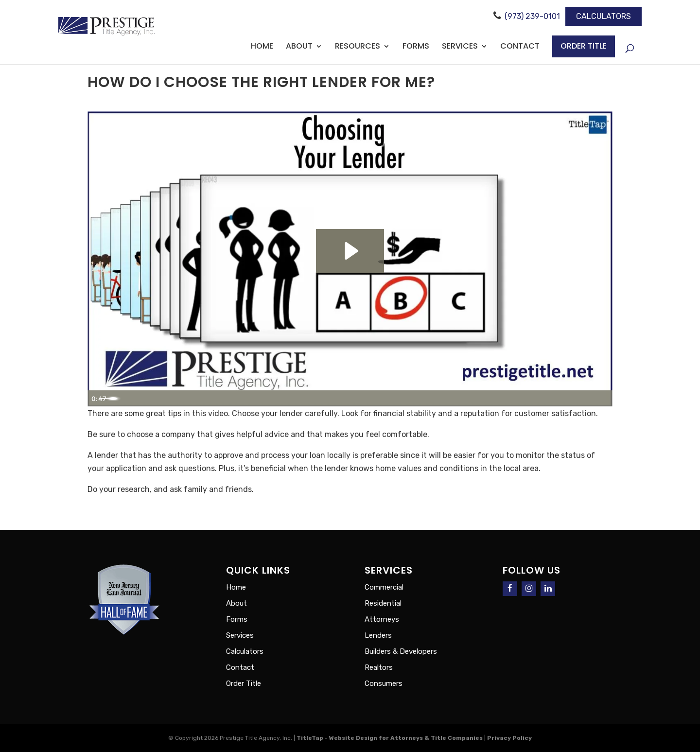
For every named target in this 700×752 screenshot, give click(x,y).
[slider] (338, 398)
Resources (358, 47)
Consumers (384, 683)
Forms (416, 47)
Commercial (384, 587)
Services (460, 47)
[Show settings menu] (580, 398)
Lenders (378, 635)
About (299, 47)
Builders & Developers (401, 651)
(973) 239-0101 (532, 16)
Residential (383, 603)
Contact (520, 47)
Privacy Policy (510, 738)
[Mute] (558, 398)
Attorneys (382, 619)
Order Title (584, 46)
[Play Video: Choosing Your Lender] (350, 250)
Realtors (379, 667)
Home (262, 47)
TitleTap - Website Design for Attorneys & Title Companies (390, 738)
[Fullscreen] (602, 398)
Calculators (604, 16)
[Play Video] (98, 398)
